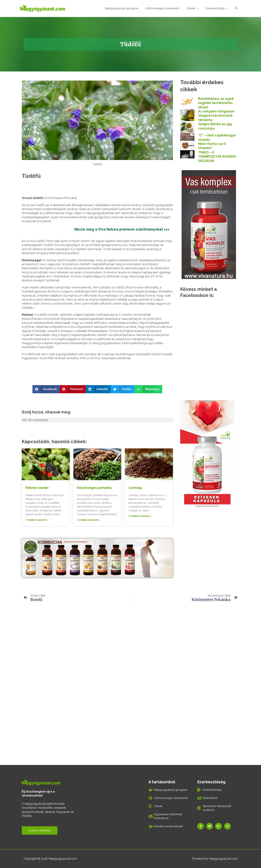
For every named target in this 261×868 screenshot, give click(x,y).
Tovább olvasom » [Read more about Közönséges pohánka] (89, 520)
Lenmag (135, 487)
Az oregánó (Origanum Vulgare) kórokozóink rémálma (216, 115)
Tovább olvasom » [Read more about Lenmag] (140, 516)
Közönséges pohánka (94, 487)
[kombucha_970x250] (97, 557)
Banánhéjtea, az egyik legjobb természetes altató (216, 102)
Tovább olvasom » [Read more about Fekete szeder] (37, 520)
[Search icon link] (236, 8)
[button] (46, 389)
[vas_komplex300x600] (209, 224)
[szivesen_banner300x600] (207, 454)
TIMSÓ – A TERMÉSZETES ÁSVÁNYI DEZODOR (217, 156)
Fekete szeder (37, 487)
